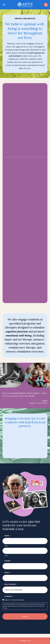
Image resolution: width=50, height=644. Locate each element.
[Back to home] (25, 5)
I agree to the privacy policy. (14, 600)
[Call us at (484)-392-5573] (46, 5)
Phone (8, 561)
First (6, 546)
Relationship (11, 584)
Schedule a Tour (25, 641)
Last (6, 556)
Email (8, 572)
